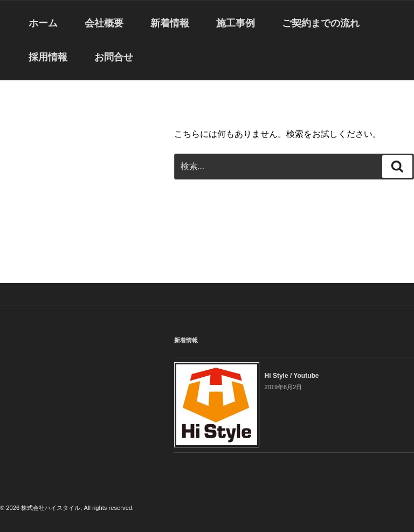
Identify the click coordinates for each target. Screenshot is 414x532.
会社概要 (104, 23)
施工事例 (236, 23)
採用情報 (48, 57)
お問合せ (114, 57)
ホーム (43, 23)
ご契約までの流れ (321, 23)
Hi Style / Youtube (292, 376)
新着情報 (170, 23)
